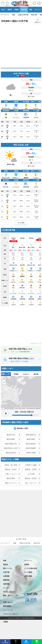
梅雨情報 (6, 580)
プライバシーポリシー (11, 614)
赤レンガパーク (31, 483)
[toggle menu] (39, 3)
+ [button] (4, 379)
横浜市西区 (11, 439)
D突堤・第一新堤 (11, 465)
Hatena (26, 642)
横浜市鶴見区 (31, 444)
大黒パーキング (11, 474)
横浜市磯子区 (31, 435)
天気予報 (24, 10)
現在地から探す (23, 428)
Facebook (5, 642)
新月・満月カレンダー (11, 596)
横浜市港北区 (11, 453)
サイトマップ (8, 610)
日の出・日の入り (9, 592)
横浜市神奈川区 (11, 444)
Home (3, 10)
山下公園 (31, 474)
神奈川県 (37, 543)
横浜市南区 (31, 439)
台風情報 (6, 576)
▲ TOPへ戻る (21, 539)
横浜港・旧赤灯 (31, 478)
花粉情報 (6, 584)
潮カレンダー (8, 568)
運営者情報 (7, 606)
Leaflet (16, 409)
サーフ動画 (28, 572)
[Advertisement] (21, 46)
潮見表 (10, 10)
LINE (37, 642)
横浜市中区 (11, 435)
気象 (31, 10)
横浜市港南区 (31, 448)
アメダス (6, 588)
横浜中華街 (11, 478)
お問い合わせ (8, 602)
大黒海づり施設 (31, 465)
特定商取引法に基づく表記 (13, 618)
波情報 (16, 10)
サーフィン (28, 560)
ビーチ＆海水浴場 (30, 568)
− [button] (4, 383)
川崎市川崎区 (31, 453)
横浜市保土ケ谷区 (11, 448)
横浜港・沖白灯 (11, 469)
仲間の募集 (28, 576)
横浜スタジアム (11, 483)
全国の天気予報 (25, 543)
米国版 (5, 622)
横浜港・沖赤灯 (31, 469)
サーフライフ (5, 543)
